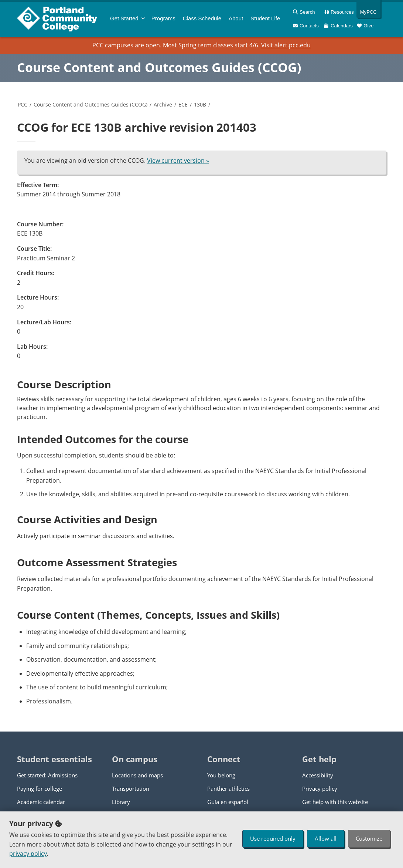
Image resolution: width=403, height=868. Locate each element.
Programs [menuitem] (163, 18)
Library (121, 802)
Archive (163, 104)
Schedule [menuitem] (202, 18)
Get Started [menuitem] (124, 18)
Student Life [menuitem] (265, 18)
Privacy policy (320, 788)
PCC (23, 104)
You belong (221, 775)
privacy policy (28, 854)
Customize (369, 838)
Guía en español (228, 802)
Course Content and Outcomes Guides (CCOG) (159, 67)
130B (200, 104)
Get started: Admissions (47, 775)
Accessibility (318, 775)
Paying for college (40, 788)
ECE (183, 104)
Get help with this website (335, 802)
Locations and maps (137, 775)
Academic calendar (41, 802)
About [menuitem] (236, 18)
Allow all (326, 838)
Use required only (273, 838)
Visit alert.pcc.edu (286, 45)
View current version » (178, 161)
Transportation (131, 788)
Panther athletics (228, 788)
